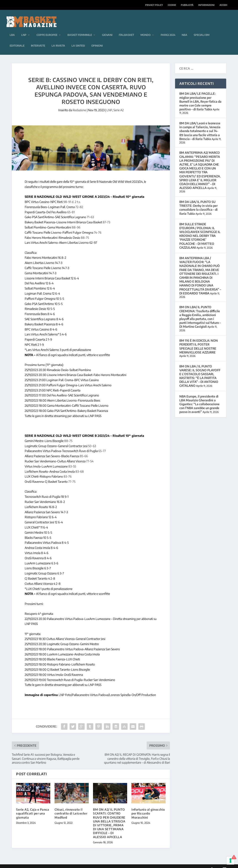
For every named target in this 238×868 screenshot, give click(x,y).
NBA (185, 29)
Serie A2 (119, 104)
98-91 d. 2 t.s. (72, 196)
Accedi (223, 5)
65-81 (71, 206)
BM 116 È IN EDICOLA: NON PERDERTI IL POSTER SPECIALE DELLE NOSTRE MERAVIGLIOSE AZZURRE (199, 340)
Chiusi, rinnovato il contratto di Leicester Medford (71, 807)
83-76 (68, 470)
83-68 (80, 465)
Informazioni (206, 5)
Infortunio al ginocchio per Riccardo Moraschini (148, 807)
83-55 (72, 460)
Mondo (146, 29)
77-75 (72, 475)
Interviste (38, 39)
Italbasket (126, 29)
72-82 (79, 200)
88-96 (76, 221)
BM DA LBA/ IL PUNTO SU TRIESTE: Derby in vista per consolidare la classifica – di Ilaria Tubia (198, 201)
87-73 (106, 216)
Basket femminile (80, 29)
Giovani (107, 29)
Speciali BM (202, 29)
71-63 (90, 211)
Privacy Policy (154, 5)
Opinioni (97, 39)
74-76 (98, 226)
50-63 (92, 439)
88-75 (85, 231)
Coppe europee (47, 29)
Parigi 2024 (168, 29)
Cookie (172, 5)
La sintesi (78, 39)
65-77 (102, 445)
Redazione (79, 104)
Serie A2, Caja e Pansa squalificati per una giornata (33, 807)
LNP (24, 29)
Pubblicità (187, 5)
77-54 (90, 455)
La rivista (58, 39)
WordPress (80, 863)
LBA (12, 29)
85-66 (84, 450)
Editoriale (17, 39)
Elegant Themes (41, 863)
